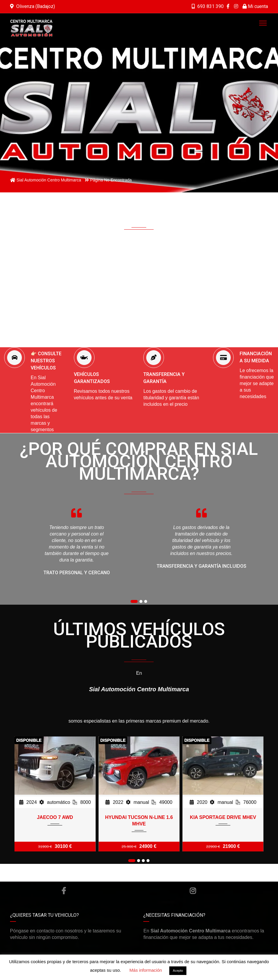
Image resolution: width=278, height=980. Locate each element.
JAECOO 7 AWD (55, 817)
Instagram (193, 891)
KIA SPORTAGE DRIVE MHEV (223, 817)
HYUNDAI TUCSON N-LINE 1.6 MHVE (139, 821)
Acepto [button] (178, 971)
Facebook (64, 891)
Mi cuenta (255, 6)
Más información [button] (146, 970)
